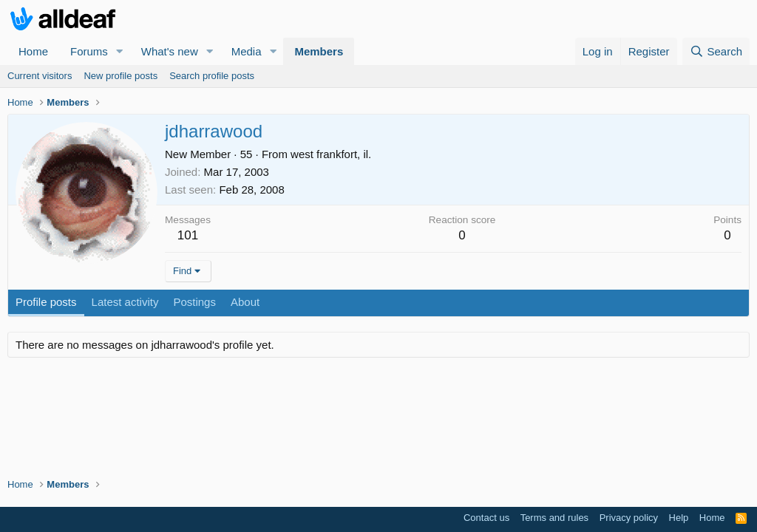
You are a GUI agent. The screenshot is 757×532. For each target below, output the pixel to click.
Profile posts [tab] (46, 302)
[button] (120, 51)
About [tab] (245, 302)
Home (33, 51)
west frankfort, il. (331, 154)
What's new (170, 51)
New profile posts (120, 76)
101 (188, 235)
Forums (89, 51)
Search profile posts (212, 76)
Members (319, 51)
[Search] (716, 51)
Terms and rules (554, 518)
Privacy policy (629, 518)
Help (679, 518)
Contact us (486, 518)
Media (247, 51)
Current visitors (40, 76)
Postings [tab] (194, 302)
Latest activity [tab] (125, 302)
